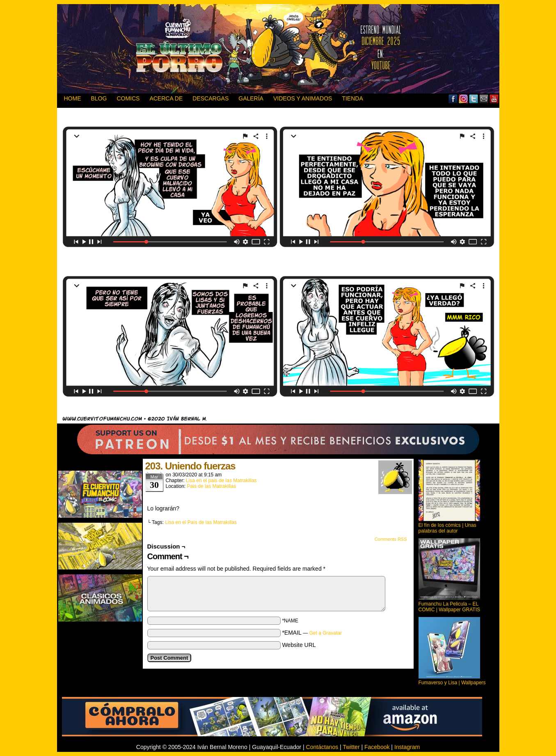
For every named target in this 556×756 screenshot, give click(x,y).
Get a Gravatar (326, 633)
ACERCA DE (166, 98)
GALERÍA (251, 98)
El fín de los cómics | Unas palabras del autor (447, 528)
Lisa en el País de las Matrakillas (201, 522)
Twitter (474, 99)
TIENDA (352, 98)
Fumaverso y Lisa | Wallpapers (452, 683)
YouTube (494, 99)
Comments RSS (391, 539)
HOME (73, 98)
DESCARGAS (211, 98)
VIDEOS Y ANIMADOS (303, 98)
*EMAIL (312, 633)
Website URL (299, 645)
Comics (128, 98)
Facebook (453, 99)
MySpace (463, 99)
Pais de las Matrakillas (212, 486)
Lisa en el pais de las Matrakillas (221, 480)
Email (484, 99)
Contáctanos (322, 747)
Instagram (407, 747)
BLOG (99, 98)
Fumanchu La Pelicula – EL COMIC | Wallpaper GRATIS (449, 607)
